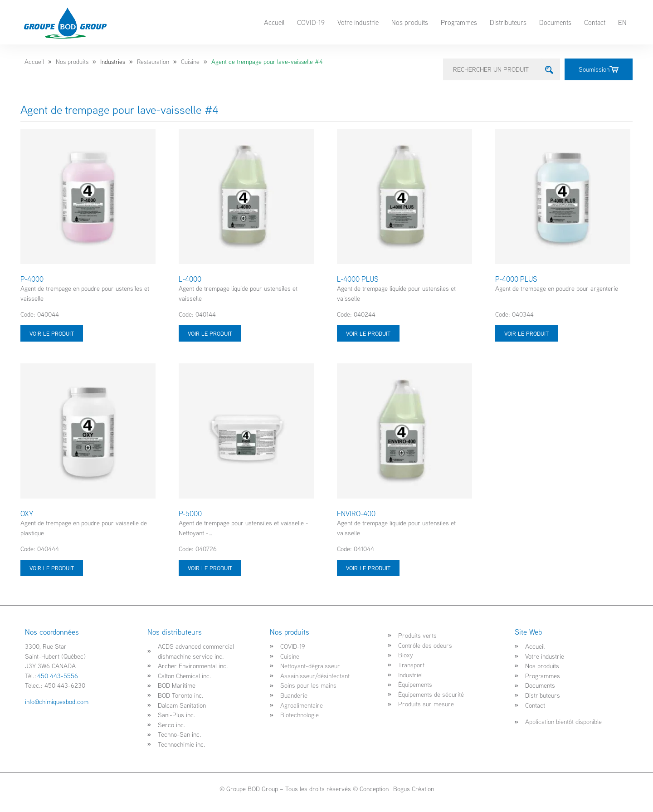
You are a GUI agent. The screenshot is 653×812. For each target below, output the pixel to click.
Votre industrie (358, 22)
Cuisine (190, 62)
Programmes (459, 22)
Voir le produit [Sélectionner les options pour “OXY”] (52, 568)
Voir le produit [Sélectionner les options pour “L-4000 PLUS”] (368, 333)
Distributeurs (508, 22)
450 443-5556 (58, 676)
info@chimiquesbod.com (57, 702)
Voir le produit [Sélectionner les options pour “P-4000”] (52, 333)
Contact (595, 22)
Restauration (153, 62)
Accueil (274, 22)
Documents (555, 22)
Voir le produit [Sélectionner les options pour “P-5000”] (210, 568)
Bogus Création (413, 789)
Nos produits (410, 22)
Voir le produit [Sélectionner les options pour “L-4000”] (210, 333)
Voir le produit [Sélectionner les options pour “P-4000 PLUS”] (526, 333)
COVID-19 (311, 22)
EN (622, 22)
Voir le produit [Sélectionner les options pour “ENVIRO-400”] (368, 568)
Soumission (599, 69)
